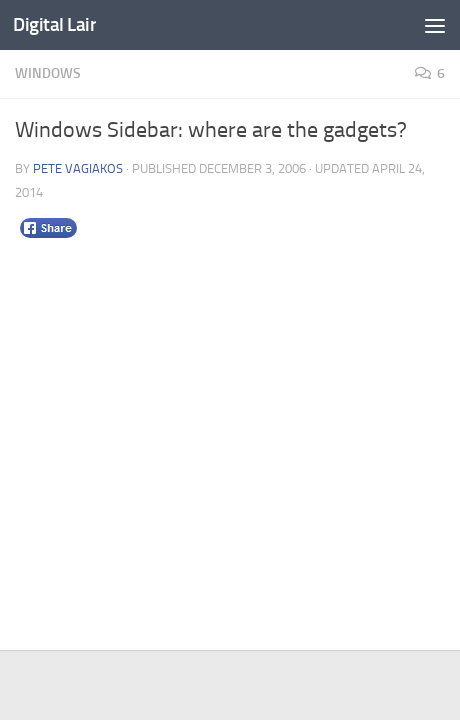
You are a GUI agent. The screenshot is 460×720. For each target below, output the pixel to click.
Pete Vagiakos (78, 168)
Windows (48, 73)
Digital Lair (54, 24)
